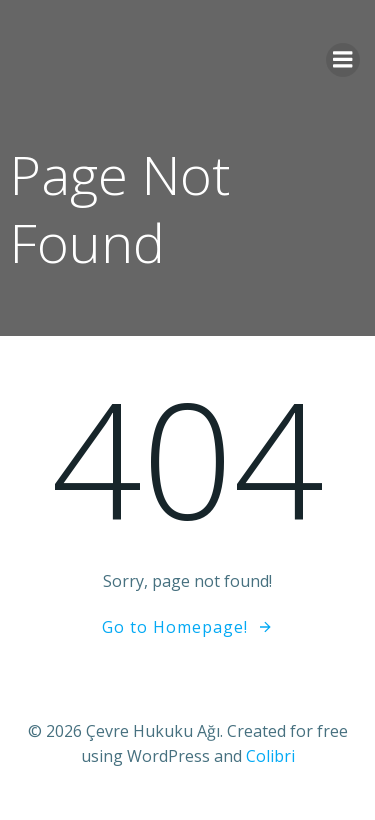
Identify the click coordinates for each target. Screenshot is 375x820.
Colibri (270, 756)
